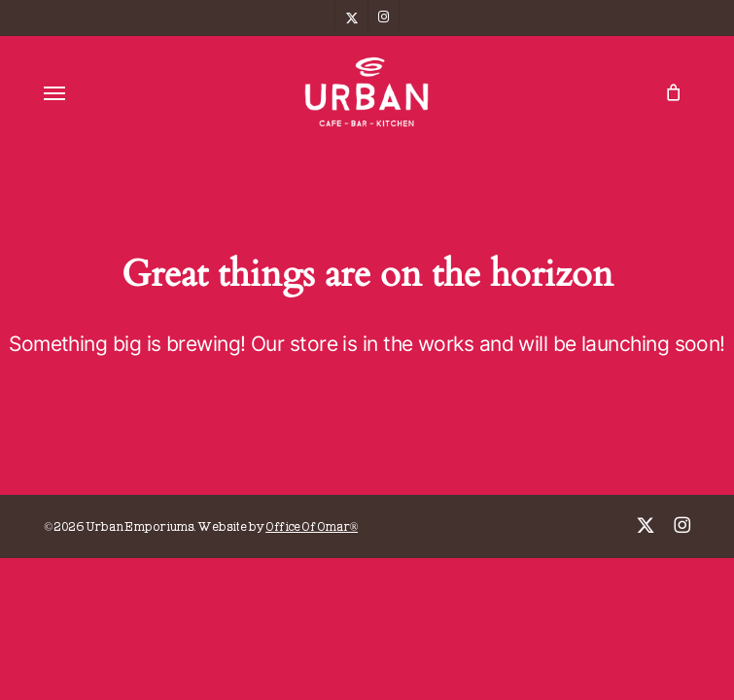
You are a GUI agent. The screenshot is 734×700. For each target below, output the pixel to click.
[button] (54, 92)
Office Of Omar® (312, 528)
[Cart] (669, 92)
